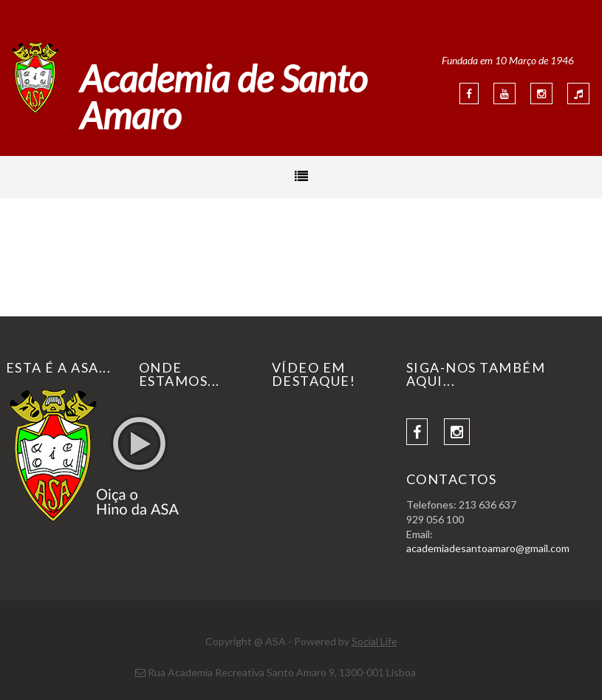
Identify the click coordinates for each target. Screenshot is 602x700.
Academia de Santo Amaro (223, 97)
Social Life (374, 641)
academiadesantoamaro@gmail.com (488, 548)
